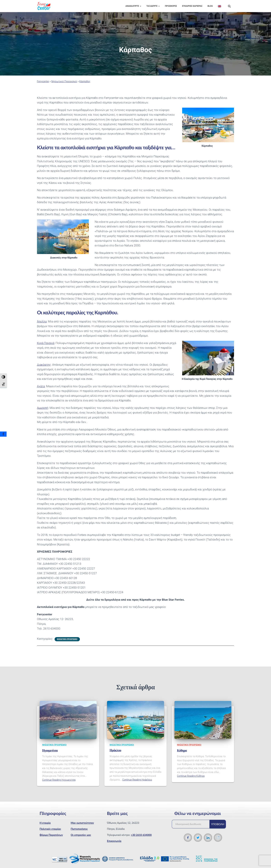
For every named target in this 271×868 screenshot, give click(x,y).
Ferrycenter (43, 81)
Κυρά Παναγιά (46, 343)
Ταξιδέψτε (153, 6)
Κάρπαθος (85, 81)
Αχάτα (41, 386)
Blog (210, 6)
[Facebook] (3, 434)
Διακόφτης (44, 365)
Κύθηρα (182, 750)
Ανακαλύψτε (133, 6)
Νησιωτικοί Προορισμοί (64, 81)
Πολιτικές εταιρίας (50, 829)
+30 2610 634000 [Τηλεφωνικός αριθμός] (141, 835)
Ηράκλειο (115, 750)
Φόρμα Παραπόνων (51, 835)
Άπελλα (42, 321)
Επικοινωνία (114, 841)
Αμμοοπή (43, 408)
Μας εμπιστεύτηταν (82, 823)
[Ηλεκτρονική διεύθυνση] (192, 824)
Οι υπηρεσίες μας (81, 835)
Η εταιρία (45, 823)
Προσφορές (171, 6)
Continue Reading (59, 780)
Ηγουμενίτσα (50, 750)
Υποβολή (218, 824)
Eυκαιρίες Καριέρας (192, 6)
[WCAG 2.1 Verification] (60, 859)
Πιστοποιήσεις (79, 829)
